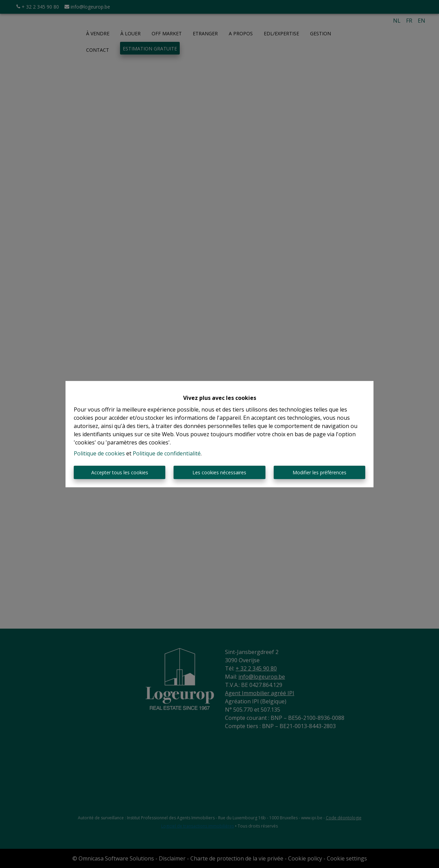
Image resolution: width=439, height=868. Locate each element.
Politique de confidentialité (167, 453)
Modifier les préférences (319, 472)
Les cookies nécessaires (219, 472)
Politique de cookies (99, 453)
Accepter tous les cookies (120, 472)
